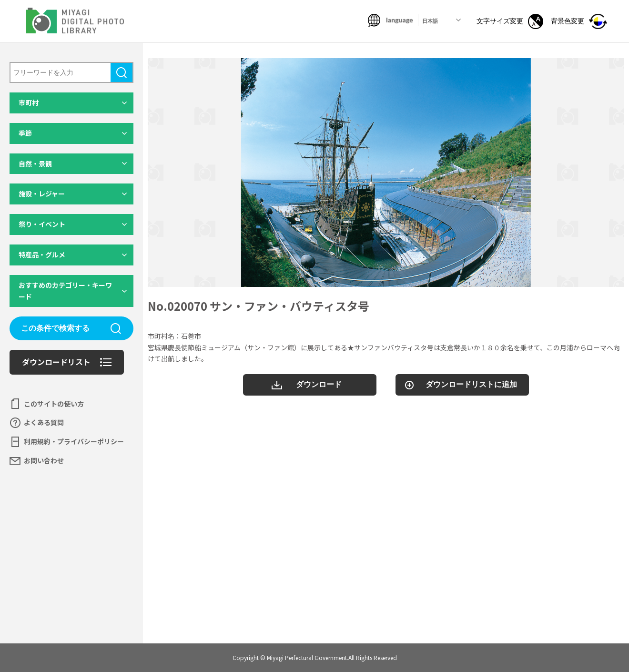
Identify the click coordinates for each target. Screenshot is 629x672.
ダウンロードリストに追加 (471, 384)
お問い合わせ (44, 460)
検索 (122, 72)
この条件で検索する (55, 328)
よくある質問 (44, 422)
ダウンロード (319, 384)
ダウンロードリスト (56, 362)
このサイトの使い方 (54, 404)
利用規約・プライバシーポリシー (74, 441)
